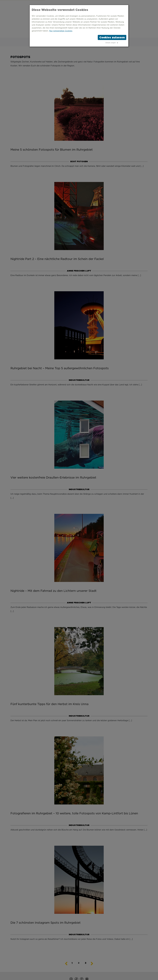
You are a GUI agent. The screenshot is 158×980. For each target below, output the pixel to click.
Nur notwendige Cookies (61, 31)
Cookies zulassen (112, 37)
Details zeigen (111, 43)
